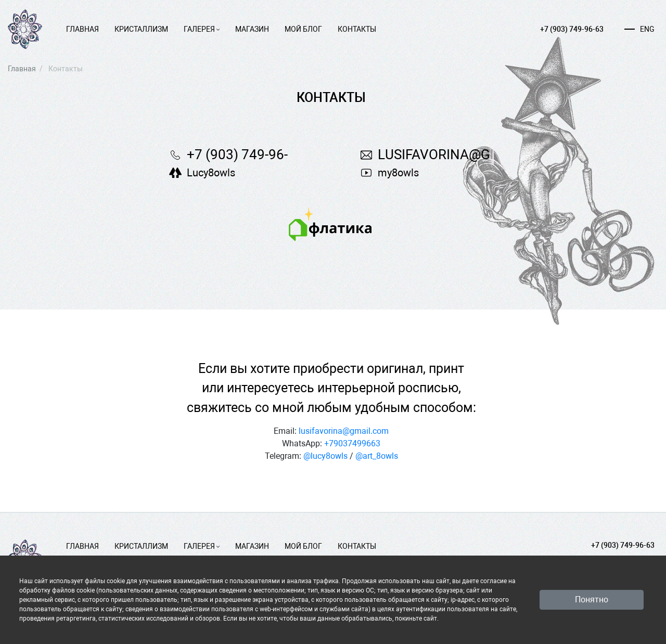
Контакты (357, 29)
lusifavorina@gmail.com (344, 431)
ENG (639, 29)
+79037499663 (352, 443)
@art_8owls (377, 456)
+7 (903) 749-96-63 (572, 29)
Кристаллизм (141, 29)
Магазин (252, 29)
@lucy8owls (325, 456)
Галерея (202, 29)
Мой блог (303, 29)
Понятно (592, 600)
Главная (82, 29)
